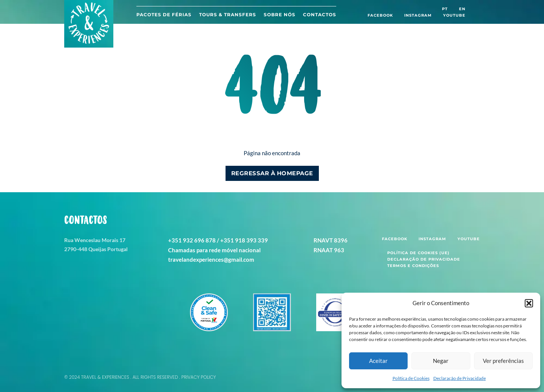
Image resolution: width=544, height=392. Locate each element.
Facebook (380, 15)
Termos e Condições (413, 266)
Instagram (418, 15)
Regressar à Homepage (272, 173)
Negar (441, 361)
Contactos (320, 15)
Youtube (454, 15)
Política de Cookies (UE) (418, 253)
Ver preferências (503, 361)
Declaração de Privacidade (460, 378)
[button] (529, 303)
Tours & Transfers (228, 15)
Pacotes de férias (164, 15)
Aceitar (378, 361)
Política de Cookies (411, 378)
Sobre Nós (280, 15)
